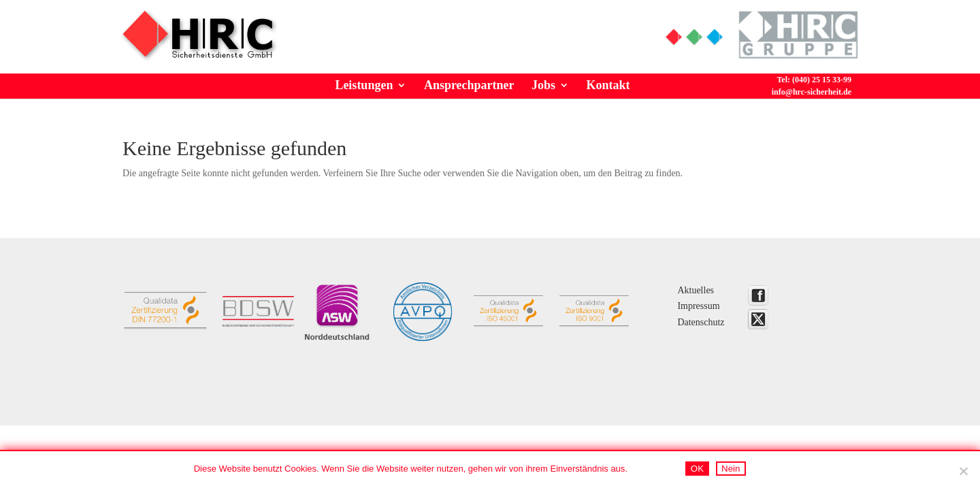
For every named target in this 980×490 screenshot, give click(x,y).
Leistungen (364, 85)
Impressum (698, 306)
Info (464, 32)
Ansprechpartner (469, 85)
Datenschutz (701, 322)
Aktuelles (696, 290)
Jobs (543, 85)
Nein (731, 469)
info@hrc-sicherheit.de (812, 92)
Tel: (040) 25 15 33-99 (568, 32)
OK (697, 469)
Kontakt (608, 85)
